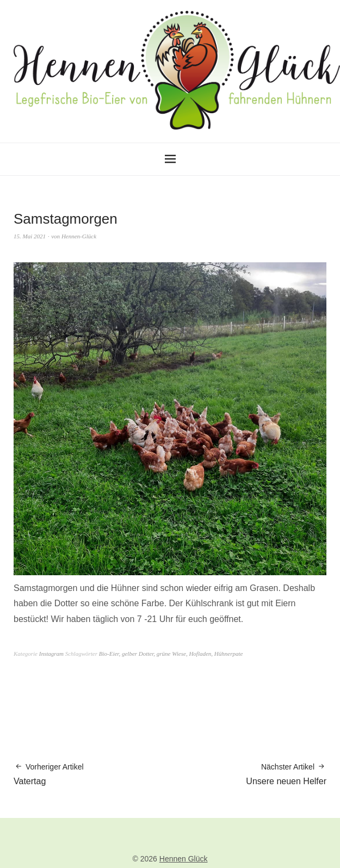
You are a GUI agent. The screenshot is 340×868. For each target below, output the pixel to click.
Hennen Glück (184, 859)
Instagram (51, 654)
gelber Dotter (138, 654)
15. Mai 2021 (30, 236)
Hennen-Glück (79, 236)
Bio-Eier (109, 654)
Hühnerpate (229, 654)
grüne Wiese (171, 654)
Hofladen (200, 654)
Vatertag (49, 774)
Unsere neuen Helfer (286, 774)
